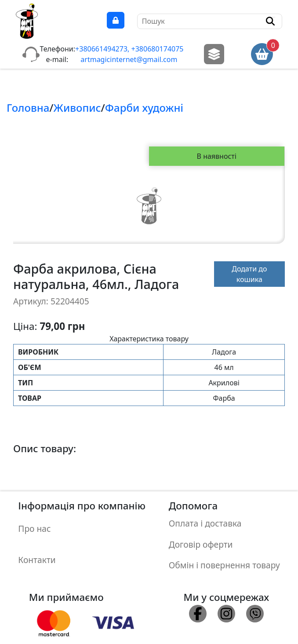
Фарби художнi (144, 108)
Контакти (37, 547)
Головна (28, 108)
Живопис (77, 108)
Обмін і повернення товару (224, 551)
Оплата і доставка (205, 520)
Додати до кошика (249, 274)
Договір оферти (201, 536)
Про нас (34, 524)
